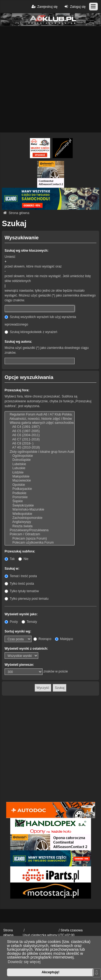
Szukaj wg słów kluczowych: (27, 251)
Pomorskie (40, 497)
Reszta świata (40, 526)
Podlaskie (40, 493)
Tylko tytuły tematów (22, 591)
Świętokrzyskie (40, 506)
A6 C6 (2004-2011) (40, 435)
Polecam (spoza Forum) (40, 539)
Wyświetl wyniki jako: (21, 614)
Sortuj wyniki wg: (18, 631)
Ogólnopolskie (40, 456)
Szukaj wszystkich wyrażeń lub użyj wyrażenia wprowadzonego (40, 321)
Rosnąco (42, 639)
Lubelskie (40, 464)
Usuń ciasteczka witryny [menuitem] (40, 935)
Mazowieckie (40, 481)
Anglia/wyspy (40, 522)
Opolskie (40, 485)
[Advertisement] (50, 79)
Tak (10, 559)
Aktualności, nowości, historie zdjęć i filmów (40, 419)
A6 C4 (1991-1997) (40, 427)
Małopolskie (40, 477)
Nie (23, 559)
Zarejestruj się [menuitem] (44, 7)
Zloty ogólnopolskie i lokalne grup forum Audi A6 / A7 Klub (40, 452)
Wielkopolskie (40, 514)
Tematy (29, 622)
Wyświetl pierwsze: (19, 665)
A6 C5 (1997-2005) (40, 431)
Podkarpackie (40, 489)
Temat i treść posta (21, 576)
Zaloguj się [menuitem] (74, 7)
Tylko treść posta (19, 584)
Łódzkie (40, 473)
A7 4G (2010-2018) (40, 448)
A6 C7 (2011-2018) (40, 440)
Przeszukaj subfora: (20, 551)
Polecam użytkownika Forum (40, 543)
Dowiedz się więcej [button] (24, 962)
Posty (11, 622)
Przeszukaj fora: (17, 390)
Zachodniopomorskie (40, 518)
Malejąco (64, 639)
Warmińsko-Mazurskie (40, 510)
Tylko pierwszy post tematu (27, 599)
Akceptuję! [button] (50, 972)
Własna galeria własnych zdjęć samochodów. (40, 423)
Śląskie (40, 501)
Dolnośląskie (40, 460)
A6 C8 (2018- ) (40, 444)
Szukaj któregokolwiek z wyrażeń (31, 332)
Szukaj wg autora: (18, 342)
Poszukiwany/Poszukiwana (40, 530)
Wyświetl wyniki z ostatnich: (26, 649)
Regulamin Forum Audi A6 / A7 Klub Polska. (40, 415)
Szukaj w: (12, 569)
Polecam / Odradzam (40, 534)
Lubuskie (40, 468)
